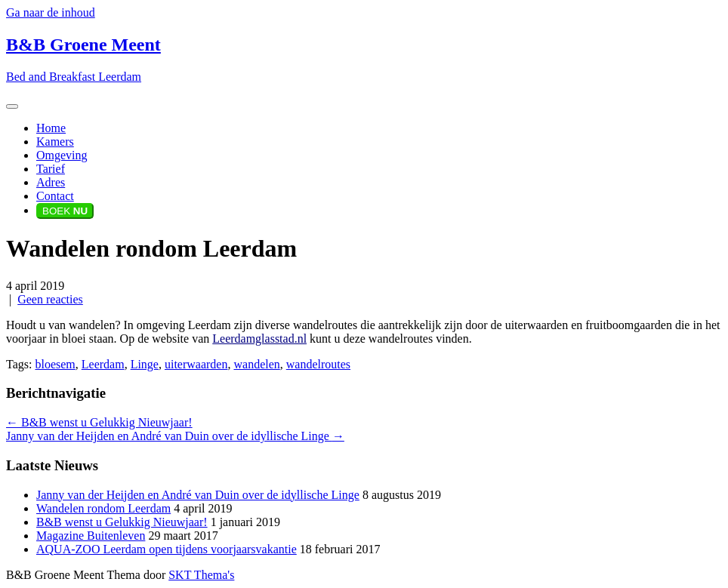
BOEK (65, 211)
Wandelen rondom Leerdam (103, 508)
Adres (51, 182)
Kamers (55, 142)
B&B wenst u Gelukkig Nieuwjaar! (99, 422)
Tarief (51, 169)
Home (51, 128)
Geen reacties (50, 299)
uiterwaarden (196, 364)
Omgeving (62, 155)
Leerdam (103, 364)
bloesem (55, 364)
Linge (145, 364)
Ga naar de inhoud (51, 12)
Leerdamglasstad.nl (259, 339)
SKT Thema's (201, 575)
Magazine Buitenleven (91, 536)
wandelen (256, 364)
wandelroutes (318, 364)
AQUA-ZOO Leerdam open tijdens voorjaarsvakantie (167, 549)
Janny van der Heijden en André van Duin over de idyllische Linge (175, 436)
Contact (55, 196)
